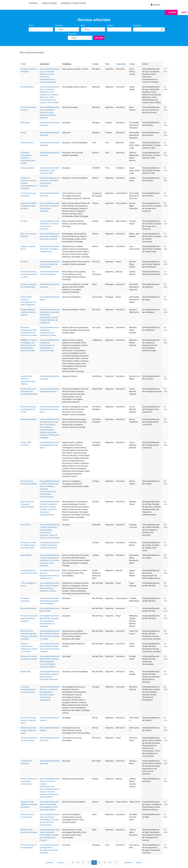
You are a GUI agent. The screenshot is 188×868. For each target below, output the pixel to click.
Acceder (155, 5)
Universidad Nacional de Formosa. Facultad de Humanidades (50, 264)
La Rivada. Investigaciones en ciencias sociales (28, 689)
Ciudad (110, 25)
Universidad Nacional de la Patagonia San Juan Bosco (50, 409)
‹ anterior (60, 863)
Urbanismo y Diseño (48, 591)
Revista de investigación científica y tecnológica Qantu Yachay (28, 158)
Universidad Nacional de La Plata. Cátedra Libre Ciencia (50, 484)
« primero (49, 863)
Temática (59, 25)
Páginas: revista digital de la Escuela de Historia (29, 804)
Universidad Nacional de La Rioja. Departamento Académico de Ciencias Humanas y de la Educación (50, 560)
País (83, 25)
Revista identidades (29, 419)
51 (83, 863)
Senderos (25, 262)
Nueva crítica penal (28, 608)
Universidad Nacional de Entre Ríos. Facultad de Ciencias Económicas (50, 236)
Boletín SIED (26, 672)
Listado (172, 12)
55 (105, 863)
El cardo (24, 221)
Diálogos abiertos (28, 168)
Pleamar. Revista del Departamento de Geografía (29, 618)
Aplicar (99, 38)
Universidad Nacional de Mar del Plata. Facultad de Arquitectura (50, 586)
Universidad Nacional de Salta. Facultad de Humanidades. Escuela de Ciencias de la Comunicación (50, 820)
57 (116, 863)
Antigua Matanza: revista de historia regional (28, 312)
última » (139, 863)
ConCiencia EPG (27, 143)
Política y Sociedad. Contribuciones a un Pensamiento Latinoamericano (48, 492)
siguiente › (129, 863)
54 (99, 863)
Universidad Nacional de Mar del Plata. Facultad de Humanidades (50, 601)
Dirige (132, 64)
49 (73, 863)
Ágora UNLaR (26, 555)
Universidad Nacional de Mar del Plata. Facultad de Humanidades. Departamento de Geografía (50, 621)
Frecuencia (72, 34)
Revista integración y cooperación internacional (29, 781)
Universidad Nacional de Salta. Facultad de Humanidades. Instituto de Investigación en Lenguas (50, 835)
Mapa (184, 12)
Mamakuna (25, 123)
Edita (146, 64)
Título (31, 25)
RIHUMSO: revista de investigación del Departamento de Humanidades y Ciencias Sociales (29, 345)
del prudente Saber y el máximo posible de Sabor (29, 206)
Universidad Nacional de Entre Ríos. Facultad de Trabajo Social (50, 249)
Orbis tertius (26, 525)
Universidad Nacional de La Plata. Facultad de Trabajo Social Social (50, 545)
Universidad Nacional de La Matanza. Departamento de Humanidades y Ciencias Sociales (50, 345)
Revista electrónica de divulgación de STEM (28, 409)
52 (89, 863)
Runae (23, 133)
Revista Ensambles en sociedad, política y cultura (29, 274)
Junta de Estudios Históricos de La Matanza (49, 320)
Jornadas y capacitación (73, 3)
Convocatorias (49, 3)
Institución (137, 25)
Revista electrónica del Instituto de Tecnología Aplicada (29, 391)
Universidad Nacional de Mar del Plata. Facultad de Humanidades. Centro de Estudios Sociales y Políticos (50, 662)
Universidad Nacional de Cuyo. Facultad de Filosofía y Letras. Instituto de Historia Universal (50, 112)
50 (78, 863)
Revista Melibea (27, 87)
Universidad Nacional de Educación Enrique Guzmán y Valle (50, 170)
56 (110, 863)
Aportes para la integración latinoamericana (27, 504)
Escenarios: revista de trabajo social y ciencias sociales (28, 545)
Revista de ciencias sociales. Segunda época (28, 720)
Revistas (33, 3)
